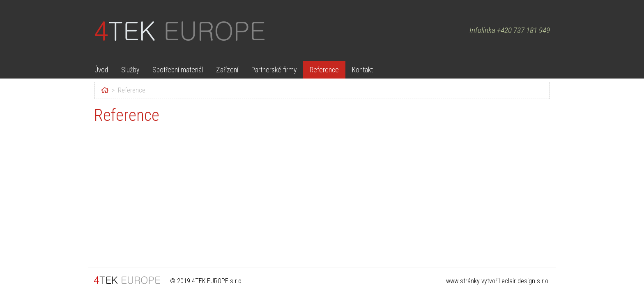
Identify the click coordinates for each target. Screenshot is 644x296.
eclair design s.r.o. (526, 281)
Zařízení (227, 70)
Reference (324, 70)
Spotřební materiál (178, 70)
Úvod (101, 70)
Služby (130, 70)
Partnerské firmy (274, 70)
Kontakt (362, 70)
